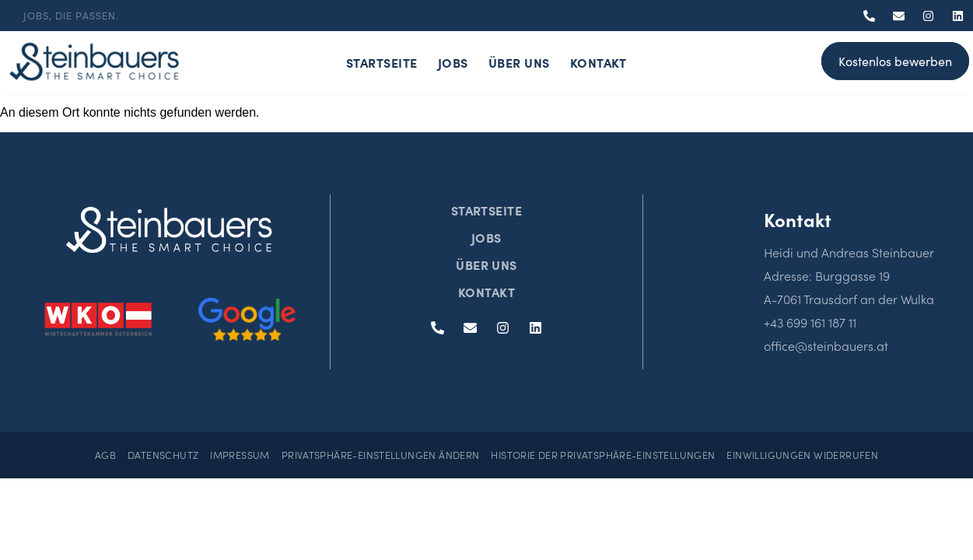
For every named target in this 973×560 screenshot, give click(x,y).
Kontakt (598, 62)
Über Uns (519, 62)
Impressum (240, 455)
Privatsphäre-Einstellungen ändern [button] (381, 455)
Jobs (453, 62)
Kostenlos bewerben (895, 61)
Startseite (382, 62)
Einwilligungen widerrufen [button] (802, 455)
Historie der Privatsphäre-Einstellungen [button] (603, 455)
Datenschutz (163, 455)
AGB (105, 455)
